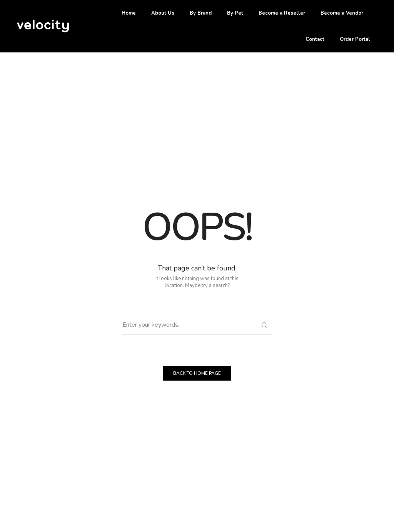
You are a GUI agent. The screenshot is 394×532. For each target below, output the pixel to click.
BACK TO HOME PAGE (197, 373)
